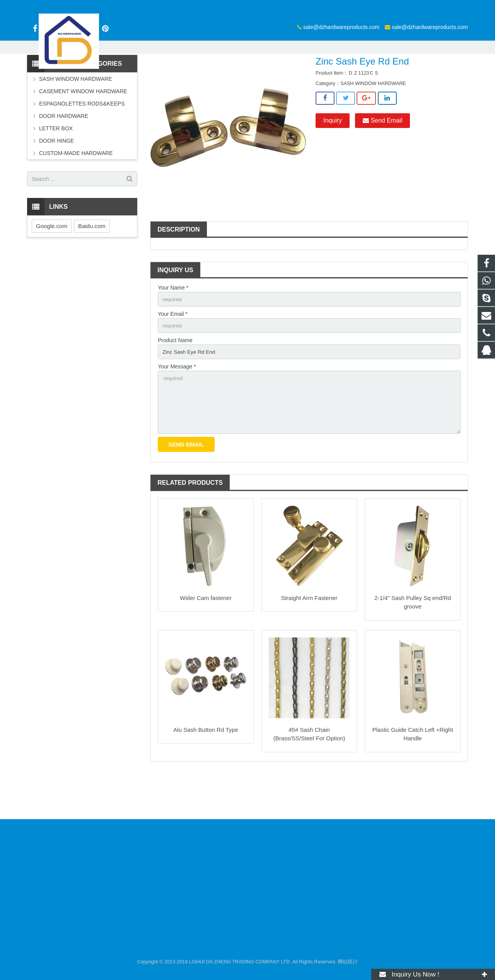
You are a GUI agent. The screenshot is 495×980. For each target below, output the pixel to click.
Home (167, 75)
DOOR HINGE (56, 181)
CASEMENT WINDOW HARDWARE (83, 132)
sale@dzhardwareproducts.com (248, 7)
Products (193, 75)
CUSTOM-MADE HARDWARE (76, 194)
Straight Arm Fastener (309, 642)
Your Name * (173, 328)
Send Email (382, 161)
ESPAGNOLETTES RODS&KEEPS (82, 144)
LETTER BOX (56, 169)
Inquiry (333, 161)
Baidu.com (92, 267)
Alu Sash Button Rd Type (206, 774)
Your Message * (177, 409)
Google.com (52, 267)
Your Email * (173, 355)
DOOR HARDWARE (64, 157)
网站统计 (348, 962)
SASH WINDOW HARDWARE (244, 75)
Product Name (175, 382)
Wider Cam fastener (206, 642)
